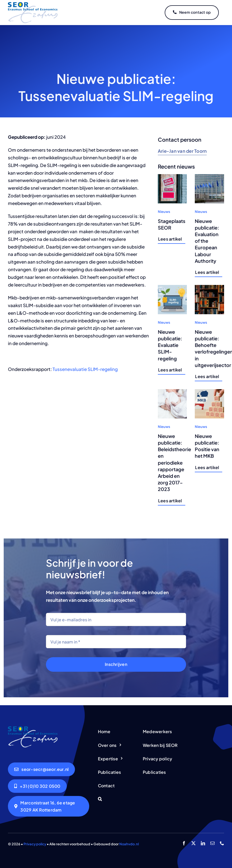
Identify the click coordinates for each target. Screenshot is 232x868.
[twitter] (193, 843)
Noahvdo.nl (129, 844)
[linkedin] (203, 843)
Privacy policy (35, 844)
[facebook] (184, 843)
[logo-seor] (33, 4)
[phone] (222, 843)
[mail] (212, 843)
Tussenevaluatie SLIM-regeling (85, 369)
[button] (116, 799)
